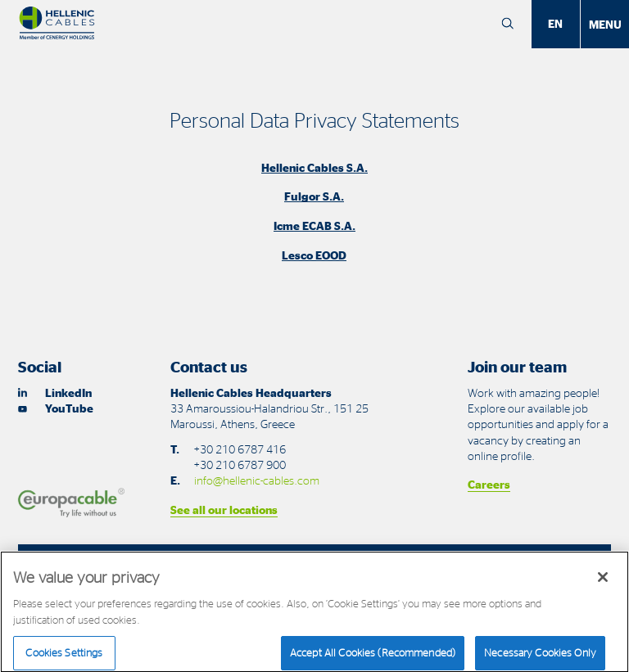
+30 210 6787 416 (240, 449)
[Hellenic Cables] (57, 24)
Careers (489, 484)
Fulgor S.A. (314, 196)
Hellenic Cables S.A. (314, 167)
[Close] (603, 587)
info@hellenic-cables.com (257, 480)
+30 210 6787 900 (240, 465)
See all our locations (224, 510)
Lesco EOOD (314, 255)
